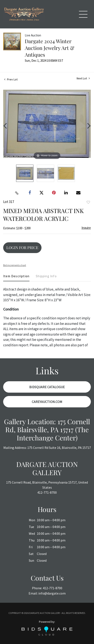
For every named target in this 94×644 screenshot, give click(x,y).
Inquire (86, 228)
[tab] (16, 278)
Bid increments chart (15, 265)
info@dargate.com (52, 593)
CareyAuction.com (47, 402)
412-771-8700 (47, 492)
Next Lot (83, 78)
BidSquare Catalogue (47, 387)
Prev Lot (11, 79)
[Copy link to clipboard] (17, 193)
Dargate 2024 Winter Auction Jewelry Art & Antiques (50, 48)
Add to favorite (88, 202)
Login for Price (22, 248)
